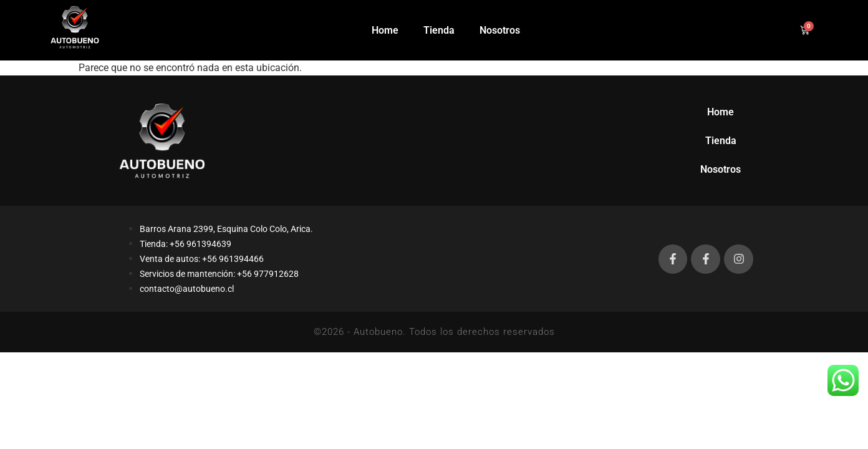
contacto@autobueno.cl (187, 289)
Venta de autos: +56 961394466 (202, 259)
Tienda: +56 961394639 (186, 244)
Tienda (439, 30)
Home (385, 30)
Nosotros (500, 30)
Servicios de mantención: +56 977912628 (219, 274)
